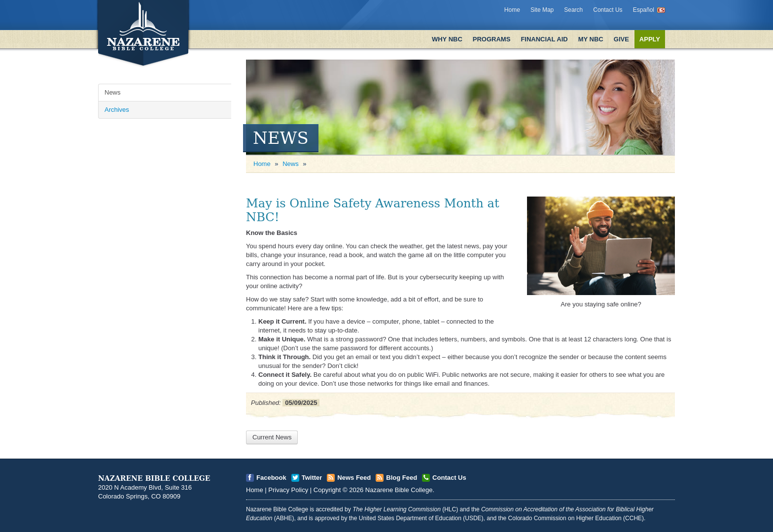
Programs (492, 39)
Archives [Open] (117, 110)
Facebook (271, 478)
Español (644, 10)
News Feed (354, 478)
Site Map (542, 10)
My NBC (591, 39)
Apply (650, 39)
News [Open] (113, 92)
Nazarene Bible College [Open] (399, 490)
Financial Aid (544, 39)
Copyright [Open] (327, 490)
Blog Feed (402, 478)
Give (621, 39)
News (291, 164)
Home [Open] (262, 164)
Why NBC (447, 39)
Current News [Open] (272, 437)
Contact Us (608, 10)
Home (512, 10)
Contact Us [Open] (449, 478)
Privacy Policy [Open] (288, 490)
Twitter (312, 478)
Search (573, 10)
